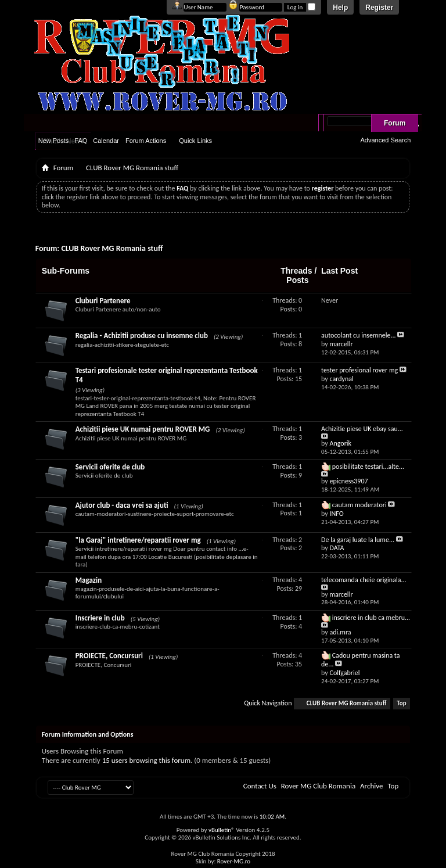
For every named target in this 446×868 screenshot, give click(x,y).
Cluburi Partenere (103, 301)
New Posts (54, 141)
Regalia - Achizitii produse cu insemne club (142, 336)
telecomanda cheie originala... (364, 580)
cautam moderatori (359, 505)
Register (379, 8)
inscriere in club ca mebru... (371, 618)
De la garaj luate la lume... (358, 540)
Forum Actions (146, 141)
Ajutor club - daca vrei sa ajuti (122, 505)
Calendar (106, 141)
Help (340, 8)
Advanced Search (385, 140)
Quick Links (195, 141)
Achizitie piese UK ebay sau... (362, 429)
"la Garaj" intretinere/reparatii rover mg (138, 540)
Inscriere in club (100, 618)
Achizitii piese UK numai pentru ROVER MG (143, 429)
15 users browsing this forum (146, 760)
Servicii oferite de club (110, 467)
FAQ (81, 141)
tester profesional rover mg (359, 370)
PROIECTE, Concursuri (109, 656)
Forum (395, 123)
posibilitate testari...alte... (368, 467)
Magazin (89, 580)
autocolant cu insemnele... (359, 335)
